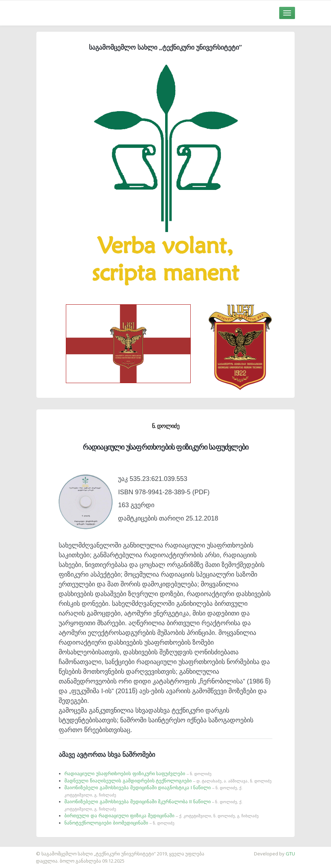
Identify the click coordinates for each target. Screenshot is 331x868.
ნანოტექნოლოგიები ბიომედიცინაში (119, 823)
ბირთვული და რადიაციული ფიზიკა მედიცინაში (162, 816)
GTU (290, 854)
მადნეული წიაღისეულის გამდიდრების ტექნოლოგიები (168, 781)
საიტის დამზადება (21, 850)
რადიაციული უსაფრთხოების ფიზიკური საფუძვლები (138, 774)
